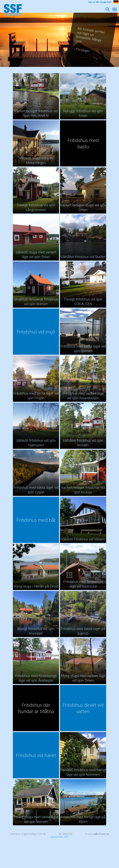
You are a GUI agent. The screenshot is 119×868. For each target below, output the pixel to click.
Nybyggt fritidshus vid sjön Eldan (83, 113)
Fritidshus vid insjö (36, 332)
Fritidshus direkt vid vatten (83, 708)
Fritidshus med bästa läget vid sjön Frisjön (36, 396)
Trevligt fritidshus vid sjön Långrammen (36, 207)
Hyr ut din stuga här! (100, 2)
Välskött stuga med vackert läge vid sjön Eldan (36, 254)
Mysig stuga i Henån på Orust (36, 586)
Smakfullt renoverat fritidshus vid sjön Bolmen (36, 301)
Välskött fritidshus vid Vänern (83, 539)
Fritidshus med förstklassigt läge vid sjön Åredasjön (36, 678)
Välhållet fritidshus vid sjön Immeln (83, 443)
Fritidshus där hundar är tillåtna (36, 708)
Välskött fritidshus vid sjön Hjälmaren (36, 443)
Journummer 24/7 (60, 837)
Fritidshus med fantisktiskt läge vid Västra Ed (83, 584)
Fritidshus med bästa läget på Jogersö (83, 631)
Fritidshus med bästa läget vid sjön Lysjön (36, 490)
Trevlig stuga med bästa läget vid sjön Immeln (36, 819)
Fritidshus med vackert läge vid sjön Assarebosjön (83, 396)
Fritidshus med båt (36, 520)
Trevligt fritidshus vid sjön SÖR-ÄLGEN (83, 301)
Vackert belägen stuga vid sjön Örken (83, 207)
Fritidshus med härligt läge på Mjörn (83, 819)
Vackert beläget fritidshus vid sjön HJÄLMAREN (36, 113)
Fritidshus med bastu (83, 143)
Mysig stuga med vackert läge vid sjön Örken (83, 678)
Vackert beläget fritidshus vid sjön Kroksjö (83, 490)
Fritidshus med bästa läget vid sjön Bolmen (83, 348)
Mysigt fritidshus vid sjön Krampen (36, 631)
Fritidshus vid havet (36, 755)
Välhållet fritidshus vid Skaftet (83, 257)
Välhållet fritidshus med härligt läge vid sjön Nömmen (83, 772)
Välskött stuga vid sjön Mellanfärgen (36, 160)
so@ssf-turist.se (101, 834)
